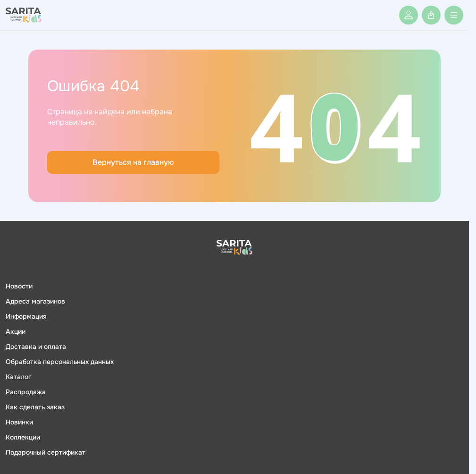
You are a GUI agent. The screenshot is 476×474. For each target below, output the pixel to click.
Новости (19, 286)
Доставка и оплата (36, 347)
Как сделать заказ (35, 407)
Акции (16, 331)
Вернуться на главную (133, 162)
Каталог (18, 377)
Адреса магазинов (35, 301)
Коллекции (23, 437)
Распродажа (26, 392)
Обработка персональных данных (60, 362)
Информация (26, 316)
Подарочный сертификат (46, 452)
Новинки (19, 422)
